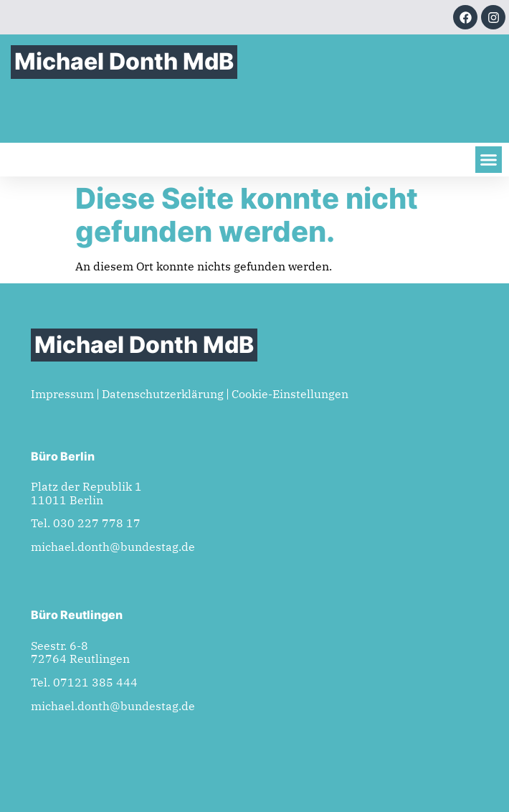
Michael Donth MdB (124, 61)
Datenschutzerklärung (163, 394)
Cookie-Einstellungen (290, 394)
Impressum (62, 394)
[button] (489, 160)
